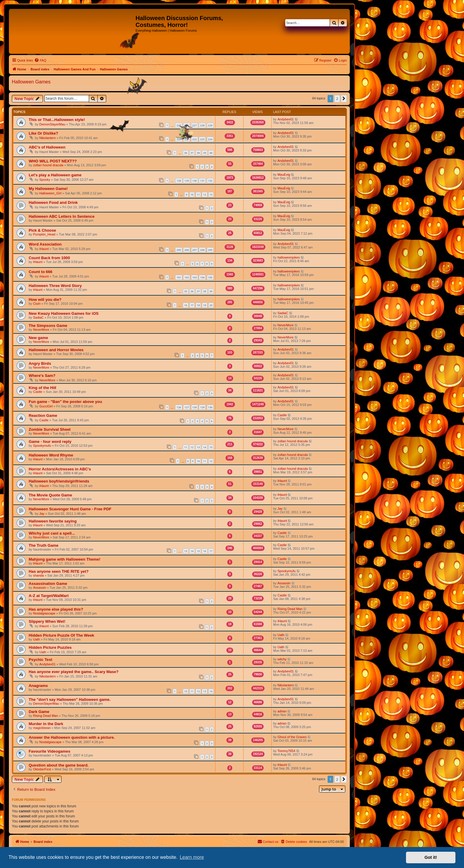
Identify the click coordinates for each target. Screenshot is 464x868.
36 (186, 153)
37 (192, 153)
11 (198, 195)
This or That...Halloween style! (57, 120)
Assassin (40, 588)
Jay (42, 514)
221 (187, 139)
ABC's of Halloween (47, 147)
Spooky (45, 180)
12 (204, 195)
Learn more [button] (192, 857)
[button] (344, 99)
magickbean (42, 728)
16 (186, 305)
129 (187, 181)
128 (179, 181)
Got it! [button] (431, 857)
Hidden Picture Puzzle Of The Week (61, 635)
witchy (282, 659)
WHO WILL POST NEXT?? (53, 161)
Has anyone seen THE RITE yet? (59, 571)
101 (179, 277)
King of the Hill (42, 388)
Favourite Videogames (49, 751)
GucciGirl (46, 406)
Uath (37, 639)
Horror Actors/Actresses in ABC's (60, 469)
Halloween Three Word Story (55, 286)
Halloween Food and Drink (53, 203)
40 (211, 153)
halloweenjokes (289, 257)
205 (179, 250)
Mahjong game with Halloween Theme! (65, 559)
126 (179, 407)
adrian (282, 711)
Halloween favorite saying (53, 521)
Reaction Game (43, 416)
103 (195, 277)
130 (195, 181)
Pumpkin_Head (44, 234)
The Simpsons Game (48, 326)
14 (204, 447)
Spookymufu (42, 446)
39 (204, 153)
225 (179, 125)
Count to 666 (41, 272)
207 (195, 250)
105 (210, 277)
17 (211, 551)
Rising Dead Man (290, 609)
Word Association (45, 244)
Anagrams (38, 686)
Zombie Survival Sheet (50, 429)
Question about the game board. (59, 765)
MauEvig (284, 175)
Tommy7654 (286, 751)
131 (202, 181)
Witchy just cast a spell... (52, 533)
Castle (38, 392)
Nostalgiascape (44, 613)
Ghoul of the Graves (292, 737)
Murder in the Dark (46, 724)
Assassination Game (48, 584)
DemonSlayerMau (52, 124)
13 (211, 195)
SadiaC (38, 317)
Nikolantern (48, 138)
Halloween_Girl (50, 193)
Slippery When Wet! (47, 621)
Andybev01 (286, 119)
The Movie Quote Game (50, 495)
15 (211, 447)
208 (202, 250)
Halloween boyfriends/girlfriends (59, 481)
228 (202, 125)
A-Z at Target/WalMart (49, 596)
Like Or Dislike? (43, 133)
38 (198, 153)
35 (186, 291)
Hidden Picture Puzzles (50, 647)
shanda (38, 575)
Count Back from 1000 (49, 258)
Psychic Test (41, 660)
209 (210, 250)
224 (210, 139)
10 (192, 195)
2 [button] (337, 99)
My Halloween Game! (48, 189)
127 (187, 407)
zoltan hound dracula (48, 165)
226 (187, 125)
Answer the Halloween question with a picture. (72, 737)
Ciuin (37, 304)
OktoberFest (42, 769)
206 (187, 250)
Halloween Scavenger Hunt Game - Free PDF (70, 509)
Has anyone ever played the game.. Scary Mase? (74, 672)
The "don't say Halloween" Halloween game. (70, 700)
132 (210, 181)
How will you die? (45, 300)
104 (202, 277)
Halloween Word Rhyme (51, 455)
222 (195, 139)
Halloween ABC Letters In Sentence (62, 216)
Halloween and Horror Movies (56, 350)
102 (187, 277)
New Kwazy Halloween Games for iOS (64, 313)
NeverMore (41, 330)
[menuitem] (40, 60)
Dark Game (39, 712)
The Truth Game (43, 545)
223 (202, 139)
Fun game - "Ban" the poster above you (65, 402)
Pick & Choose (42, 230)
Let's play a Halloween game (55, 175)
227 (195, 125)
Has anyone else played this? (56, 609)
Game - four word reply (50, 442)
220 (179, 139)
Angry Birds (40, 363)
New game (38, 338)
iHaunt (44, 249)
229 (210, 125)
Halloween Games (31, 82)
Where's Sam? (42, 376)
